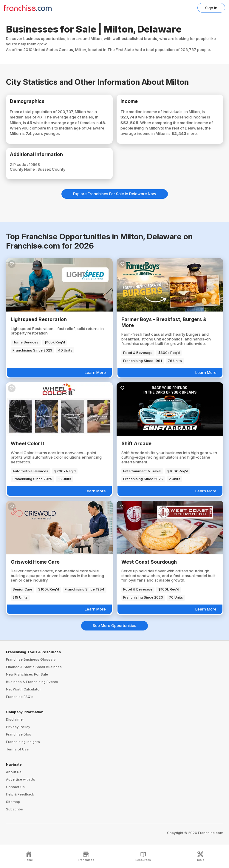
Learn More (95, 372)
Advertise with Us (21, 779)
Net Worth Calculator (23, 689)
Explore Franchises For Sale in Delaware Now (115, 194)
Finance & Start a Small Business (34, 667)
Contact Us (15, 787)
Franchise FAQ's (20, 697)
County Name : (24, 169)
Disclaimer (15, 719)
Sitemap (13, 802)
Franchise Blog (19, 734)
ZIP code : (19, 164)
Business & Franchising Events (32, 682)
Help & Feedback (20, 794)
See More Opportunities (114, 625)
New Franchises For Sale (27, 674)
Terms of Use (17, 749)
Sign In (211, 8)
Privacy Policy (18, 727)
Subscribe (14, 809)
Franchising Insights (23, 742)
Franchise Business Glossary (31, 659)
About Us (14, 772)
